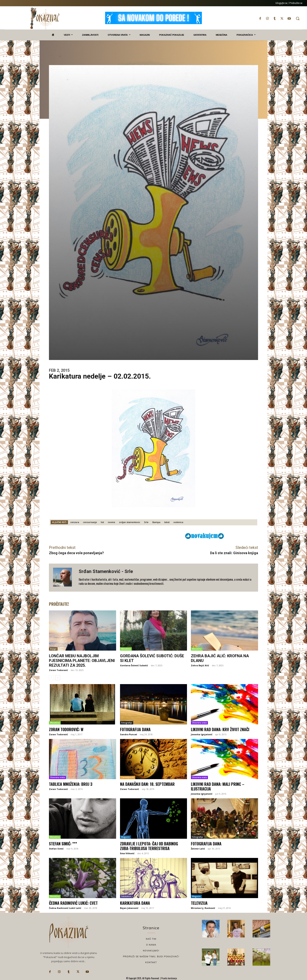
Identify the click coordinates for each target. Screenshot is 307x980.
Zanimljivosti (128, 777)
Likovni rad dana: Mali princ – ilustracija (218, 786)
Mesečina (126, 649)
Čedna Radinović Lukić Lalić (65, 908)
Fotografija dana (135, 729)
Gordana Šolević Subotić (134, 665)
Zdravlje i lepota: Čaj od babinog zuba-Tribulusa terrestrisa (149, 846)
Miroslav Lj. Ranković (203, 908)
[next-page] (58, 678)
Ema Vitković (127, 853)
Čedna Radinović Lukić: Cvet (73, 903)
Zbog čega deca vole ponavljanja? (76, 553)
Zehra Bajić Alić (200, 665)
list (102, 522)
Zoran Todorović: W (66, 729)
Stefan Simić (56, 849)
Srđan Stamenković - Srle (106, 571)
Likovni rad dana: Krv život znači (220, 729)
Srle (146, 522)
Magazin (126, 837)
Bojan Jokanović (129, 908)
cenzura (75, 522)
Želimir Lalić (198, 849)
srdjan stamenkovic (130, 522)
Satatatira (126, 896)
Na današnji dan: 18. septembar (147, 784)
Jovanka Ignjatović (202, 734)
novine (112, 522)
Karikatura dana (135, 903)
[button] (298, 18)
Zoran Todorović (58, 670)
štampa (156, 522)
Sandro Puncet (129, 734)
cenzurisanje (90, 522)
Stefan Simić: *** (63, 844)
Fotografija (127, 723)
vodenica (178, 522)
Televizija (199, 903)
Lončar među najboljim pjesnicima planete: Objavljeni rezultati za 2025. (82, 661)
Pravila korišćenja (169, 978)
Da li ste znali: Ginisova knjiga (234, 553)
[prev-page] (51, 678)
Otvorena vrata (199, 723)
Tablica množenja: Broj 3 (71, 784)
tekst (167, 522)
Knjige (53, 649)
